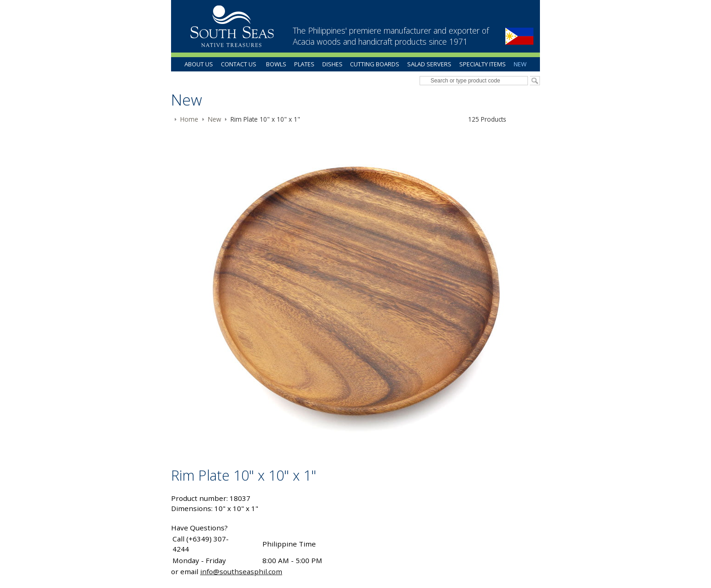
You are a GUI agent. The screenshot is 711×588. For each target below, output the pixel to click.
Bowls (276, 64)
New (520, 64)
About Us (199, 64)
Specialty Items (483, 64)
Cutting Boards (375, 64)
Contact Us (239, 64)
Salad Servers (429, 64)
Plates (304, 64)
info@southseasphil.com (241, 571)
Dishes (332, 64)
